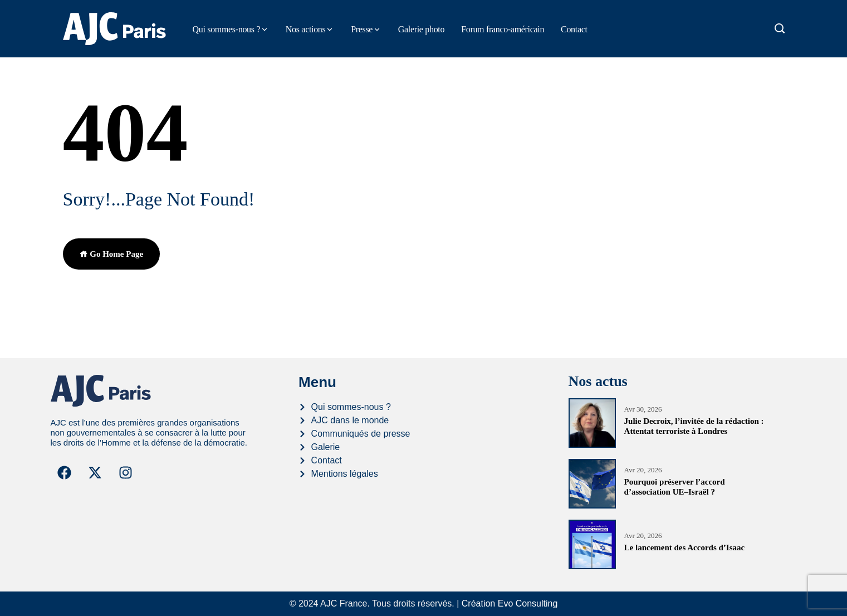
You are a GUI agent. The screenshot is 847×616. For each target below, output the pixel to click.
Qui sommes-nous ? (227, 29)
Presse (362, 29)
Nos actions (306, 29)
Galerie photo (421, 29)
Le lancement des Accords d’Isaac (685, 547)
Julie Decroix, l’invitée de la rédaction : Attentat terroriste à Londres (694, 426)
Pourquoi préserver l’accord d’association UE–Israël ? (675, 487)
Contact (574, 29)
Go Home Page (112, 254)
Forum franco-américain (503, 29)
